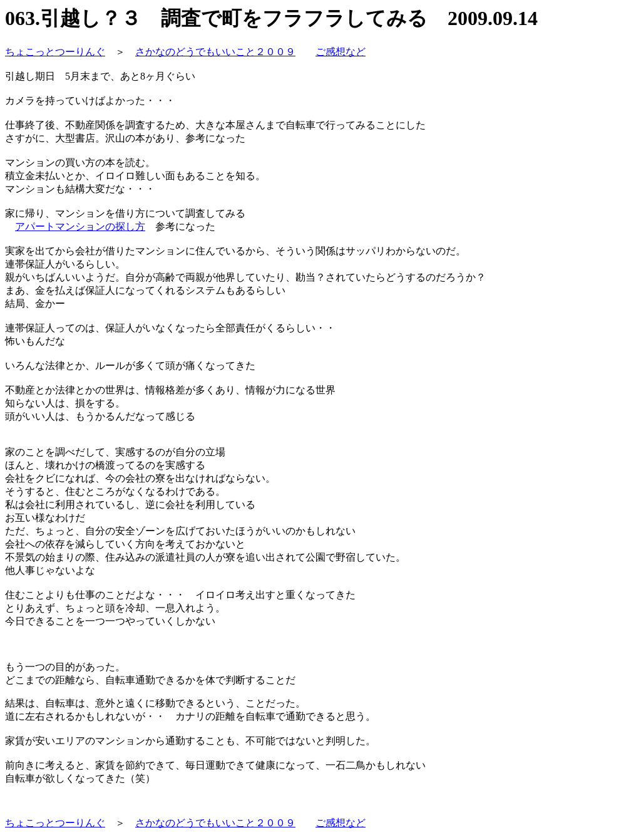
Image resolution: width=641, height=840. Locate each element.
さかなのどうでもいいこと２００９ (215, 52)
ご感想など (341, 52)
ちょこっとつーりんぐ (55, 52)
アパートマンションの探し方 (80, 226)
